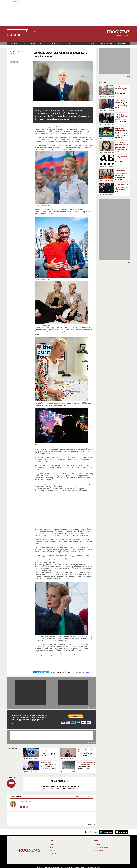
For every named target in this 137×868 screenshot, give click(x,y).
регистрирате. (73, 788)
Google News (89, 672)
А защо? (122, 147)
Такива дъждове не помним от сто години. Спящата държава (122, 133)
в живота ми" (122, 90)
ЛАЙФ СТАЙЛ (121, 43)
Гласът (53, 844)
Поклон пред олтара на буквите (122, 159)
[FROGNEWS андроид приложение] (106, 832)
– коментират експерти (122, 175)
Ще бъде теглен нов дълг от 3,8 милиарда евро (121, 104)
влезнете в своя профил (50, 788)
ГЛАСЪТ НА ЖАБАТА (29, 43)
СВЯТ (78, 43)
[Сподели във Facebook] (11, 62)
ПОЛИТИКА (68, 43)
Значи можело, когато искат (122, 118)
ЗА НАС (9, 832)
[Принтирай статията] (17, 62)
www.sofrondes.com (90, 867)
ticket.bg (99, 867)
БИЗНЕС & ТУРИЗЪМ (105, 43)
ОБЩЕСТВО (55, 43)
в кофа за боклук (122, 188)
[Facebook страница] (11, 35)
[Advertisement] (68, 14)
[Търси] (27, 31)
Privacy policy (67, 867)
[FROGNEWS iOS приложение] (121, 832)
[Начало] (8, 35)
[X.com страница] (15, 35)
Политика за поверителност (46, 832)
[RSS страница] (19, 35)
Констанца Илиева (63, 672)
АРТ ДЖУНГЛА (89, 43)
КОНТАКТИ (19, 832)
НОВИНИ (14, 43)
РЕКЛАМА (29, 832)
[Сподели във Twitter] (14, 62)
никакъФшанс (16, 797)
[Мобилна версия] (92, 832)
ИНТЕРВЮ (43, 43)
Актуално (54, 851)
